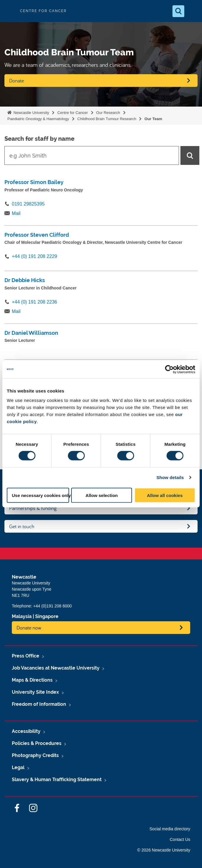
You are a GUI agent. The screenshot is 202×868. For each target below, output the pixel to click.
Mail (16, 213)
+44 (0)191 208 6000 (52, 606)
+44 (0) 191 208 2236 (34, 302)
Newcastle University (31, 113)
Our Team (153, 119)
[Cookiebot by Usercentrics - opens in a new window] (169, 370)
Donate (17, 81)
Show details (170, 477)
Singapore (47, 616)
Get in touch (22, 526)
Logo (9, 11)
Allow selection (102, 495)
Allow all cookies (165, 495)
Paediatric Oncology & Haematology (38, 119)
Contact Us (180, 839)
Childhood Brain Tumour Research (107, 119)
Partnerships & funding (33, 508)
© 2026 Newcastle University (164, 850)
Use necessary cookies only (40, 495)
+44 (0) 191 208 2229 (34, 256)
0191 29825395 (28, 204)
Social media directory (170, 829)
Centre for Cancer (73, 113)
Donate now (29, 628)
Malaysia (22, 616)
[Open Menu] (193, 11)
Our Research (108, 113)
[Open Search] (178, 11)
